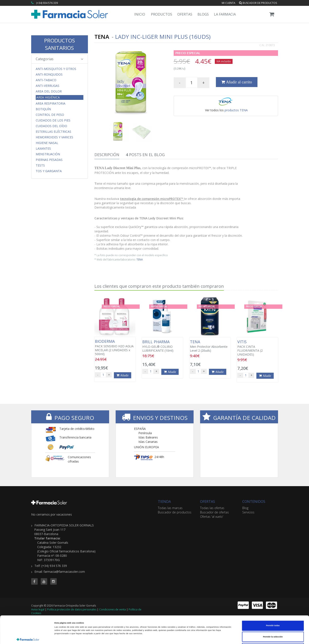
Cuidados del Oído (51, 126)
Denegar (273, 620)
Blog (245, 508)
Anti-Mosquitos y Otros (56, 69)
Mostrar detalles (184, 637)
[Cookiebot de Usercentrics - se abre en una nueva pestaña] (28, 637)
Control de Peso (50, 115)
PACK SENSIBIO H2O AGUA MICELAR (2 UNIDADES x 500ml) (115, 348)
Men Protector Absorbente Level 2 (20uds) (210, 346)
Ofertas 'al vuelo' (212, 517)
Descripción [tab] (107, 155)
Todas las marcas (170, 508)
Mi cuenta (229, 3)
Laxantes (43, 149)
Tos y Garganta (49, 171)
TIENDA (164, 502)
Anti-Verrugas (48, 86)
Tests (40, 165)
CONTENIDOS (254, 502)
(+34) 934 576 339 (47, 3)
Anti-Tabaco (46, 80)
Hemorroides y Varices (54, 137)
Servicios (248, 512)
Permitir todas (273, 598)
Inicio (140, 14)
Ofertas (185, 14)
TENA (140, 259)
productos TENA (236, 110)
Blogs (203, 14)
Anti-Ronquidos (49, 74)
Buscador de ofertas (214, 512)
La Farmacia (225, 14)
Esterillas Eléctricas (53, 132)
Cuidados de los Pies (53, 120)
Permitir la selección (273, 609)
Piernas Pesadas (49, 160)
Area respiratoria (51, 104)
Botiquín (43, 109)
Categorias (60, 59)
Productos (162, 14)
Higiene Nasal (47, 143)
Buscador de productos (258, 3)
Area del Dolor (49, 91)
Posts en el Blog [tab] (145, 155)
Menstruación (48, 154)
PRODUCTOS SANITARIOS (60, 44)
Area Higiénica (48, 97)
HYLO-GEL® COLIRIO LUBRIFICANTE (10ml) (162, 346)
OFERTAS (208, 502)
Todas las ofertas (212, 508)
